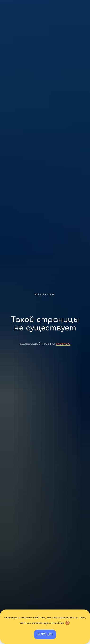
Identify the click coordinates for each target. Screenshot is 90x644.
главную (63, 344)
